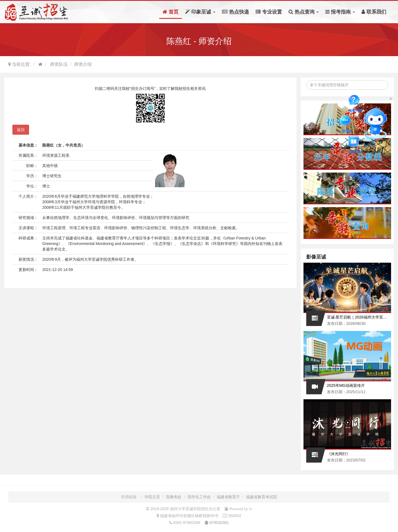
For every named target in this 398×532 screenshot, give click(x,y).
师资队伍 (58, 64)
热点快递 (235, 12)
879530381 (219, 523)
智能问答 (355, 101)
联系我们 (374, 12)
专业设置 (269, 12)
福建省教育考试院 (261, 497)
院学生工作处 (199, 497)
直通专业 (355, 142)
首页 (171, 12)
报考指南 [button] (340, 12)
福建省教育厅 (228, 497)
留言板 (347, 121)
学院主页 (152, 497)
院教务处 (174, 497)
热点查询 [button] (304, 12)
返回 (21, 130)
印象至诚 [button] (200, 12)
